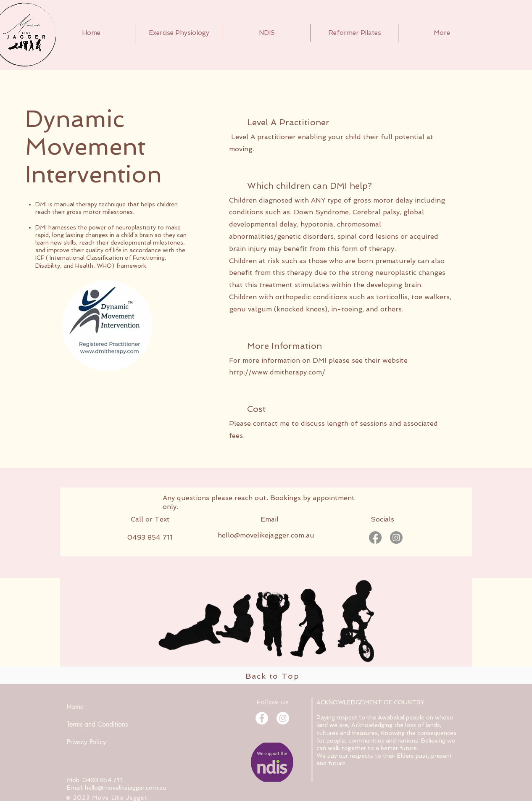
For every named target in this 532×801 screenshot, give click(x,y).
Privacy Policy (87, 742)
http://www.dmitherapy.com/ (277, 372)
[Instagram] (396, 538)
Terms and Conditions (97, 724)
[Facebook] (375, 538)
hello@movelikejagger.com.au (266, 535)
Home (75, 707)
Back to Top (273, 676)
